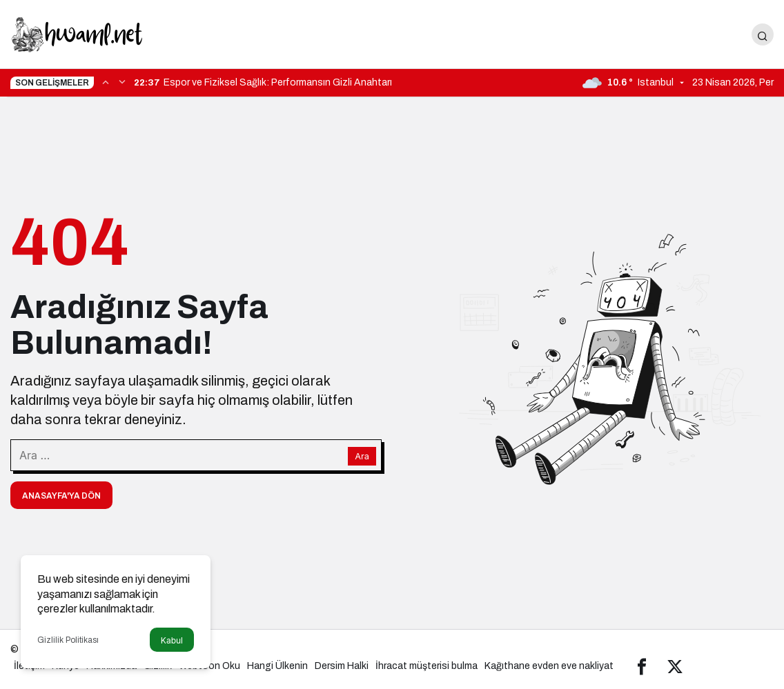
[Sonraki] (122, 81)
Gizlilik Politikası (68, 640)
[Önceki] (106, 81)
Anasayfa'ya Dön (61, 496)
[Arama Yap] (763, 34)
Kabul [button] (172, 640)
